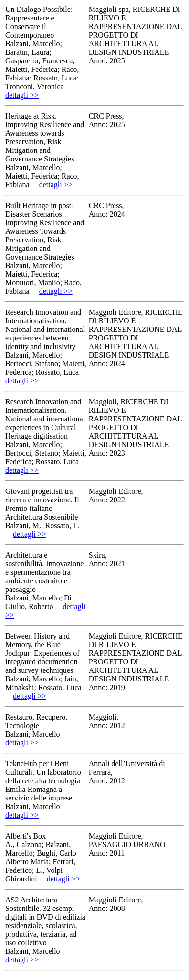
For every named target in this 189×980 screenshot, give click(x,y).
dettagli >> (22, 95)
